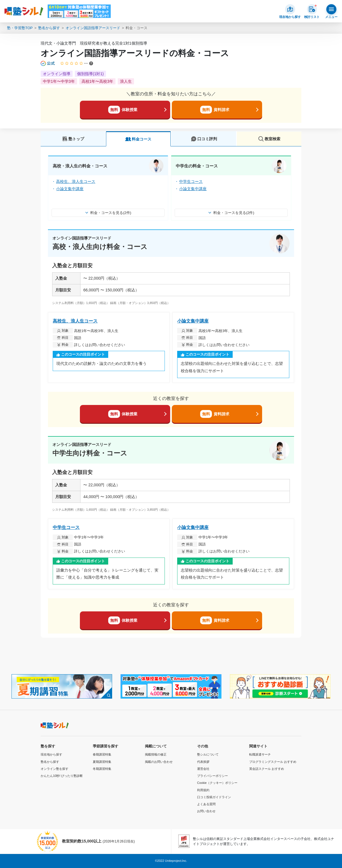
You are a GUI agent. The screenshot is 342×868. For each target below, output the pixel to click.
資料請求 (215, 110)
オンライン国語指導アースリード (93, 28)
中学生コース (191, 181)
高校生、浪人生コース (76, 181)
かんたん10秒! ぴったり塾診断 (62, 776)
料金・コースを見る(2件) (108, 213)
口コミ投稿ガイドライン (214, 797)
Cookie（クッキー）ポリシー (217, 783)
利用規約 (203, 790)
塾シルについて (208, 754)
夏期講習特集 (102, 762)
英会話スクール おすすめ (267, 769)
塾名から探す (49, 28)
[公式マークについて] (48, 63)
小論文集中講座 (70, 189)
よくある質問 (206, 804)
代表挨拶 (203, 762)
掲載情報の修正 (156, 754)
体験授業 (123, 110)
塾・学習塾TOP (20, 28)
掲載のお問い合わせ (159, 762)
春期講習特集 (102, 754)
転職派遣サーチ (260, 754)
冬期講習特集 (102, 769)
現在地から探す (51, 754)
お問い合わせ (206, 811)
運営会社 (203, 769)
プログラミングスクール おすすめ (273, 762)
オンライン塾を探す (55, 769)
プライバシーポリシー (212, 776)
